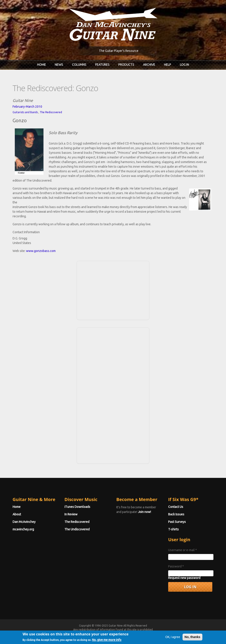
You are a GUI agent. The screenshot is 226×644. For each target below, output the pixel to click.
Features (102, 65)
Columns (79, 65)
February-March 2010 (27, 107)
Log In (184, 65)
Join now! (144, 512)
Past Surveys (177, 522)
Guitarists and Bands (25, 112)
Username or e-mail (183, 550)
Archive (149, 65)
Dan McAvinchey (24, 522)
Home (41, 65)
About (17, 514)
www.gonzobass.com (41, 251)
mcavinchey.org (23, 529)
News (59, 65)
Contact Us (176, 507)
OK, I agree (173, 640)
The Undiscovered (77, 529)
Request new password (184, 578)
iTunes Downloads (77, 507)
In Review (71, 514)
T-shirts (173, 529)
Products (126, 65)
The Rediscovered (51, 112)
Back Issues (176, 514)
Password (176, 566)
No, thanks (192, 640)
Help (168, 65)
